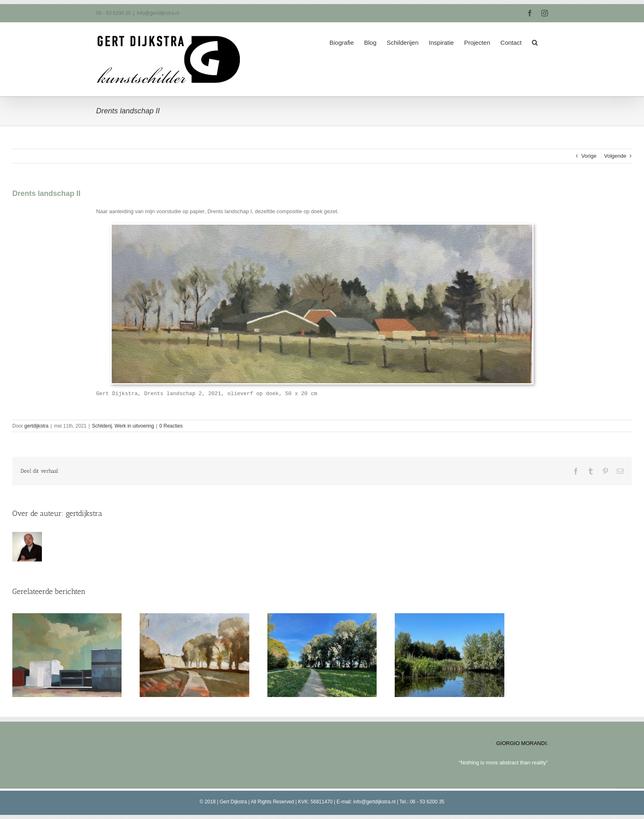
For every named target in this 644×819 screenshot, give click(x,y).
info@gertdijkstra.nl (158, 13)
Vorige (589, 156)
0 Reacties (171, 426)
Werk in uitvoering (134, 426)
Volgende (615, 156)
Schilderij (102, 426)
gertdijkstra (36, 426)
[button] (535, 40)
